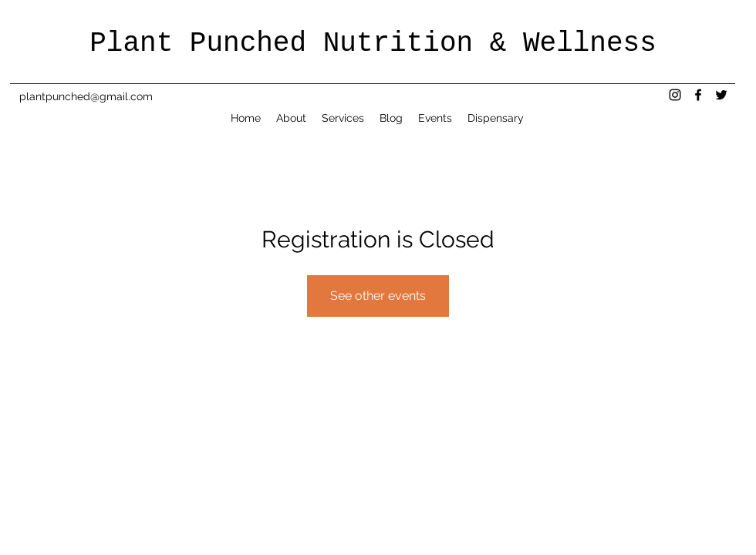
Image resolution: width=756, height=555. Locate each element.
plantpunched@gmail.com (86, 96)
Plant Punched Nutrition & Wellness (373, 44)
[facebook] (698, 95)
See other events (378, 296)
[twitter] (721, 95)
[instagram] (675, 95)
